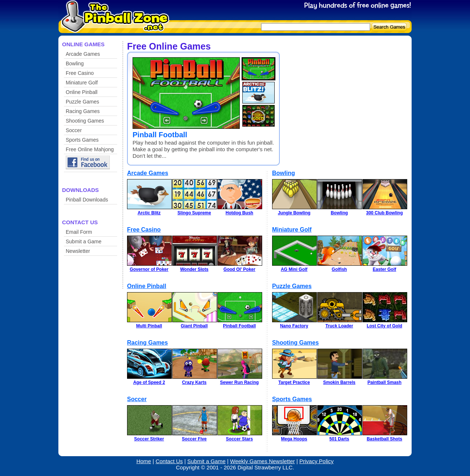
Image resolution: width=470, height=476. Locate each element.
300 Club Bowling (384, 213)
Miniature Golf (82, 83)
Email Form (79, 232)
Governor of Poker (149, 269)
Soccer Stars (239, 439)
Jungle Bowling (294, 213)
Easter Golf (384, 269)
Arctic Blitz (149, 213)
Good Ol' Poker (240, 269)
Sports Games (82, 140)
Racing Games (83, 111)
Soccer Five (194, 439)
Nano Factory (294, 326)
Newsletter (78, 251)
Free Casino (80, 73)
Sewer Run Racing (239, 382)
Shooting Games (85, 121)
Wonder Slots (194, 269)
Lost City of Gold (385, 326)
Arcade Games (83, 54)
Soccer (74, 130)
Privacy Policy (316, 461)
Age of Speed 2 (149, 382)
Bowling (75, 63)
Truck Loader (339, 326)
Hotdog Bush (239, 213)
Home (144, 461)
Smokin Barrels (339, 382)
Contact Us (169, 461)
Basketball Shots (385, 439)
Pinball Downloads (87, 200)
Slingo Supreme (194, 213)
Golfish (339, 269)
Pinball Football (160, 135)
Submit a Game (84, 241)
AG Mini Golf (294, 269)
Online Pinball (82, 92)
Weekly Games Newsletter (263, 461)
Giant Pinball (194, 326)
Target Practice (294, 382)
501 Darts (339, 439)
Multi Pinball (149, 326)
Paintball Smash (385, 382)
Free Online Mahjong (90, 149)
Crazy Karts (194, 382)
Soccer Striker (149, 439)
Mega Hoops (294, 439)
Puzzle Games (82, 102)
